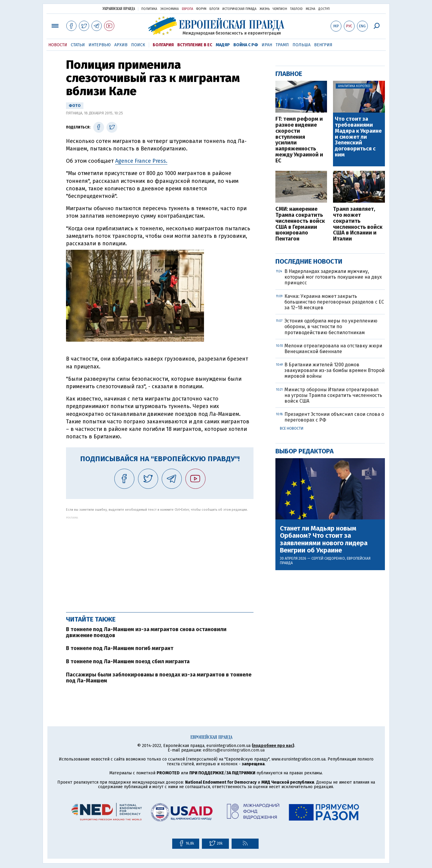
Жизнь (265, 9)
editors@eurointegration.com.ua (234, 750)
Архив (121, 45)
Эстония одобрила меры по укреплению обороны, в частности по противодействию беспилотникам (331, 327)
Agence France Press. (141, 161)
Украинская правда (119, 9)
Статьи (78, 45)
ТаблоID (296, 9)
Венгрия (323, 45)
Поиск (138, 45)
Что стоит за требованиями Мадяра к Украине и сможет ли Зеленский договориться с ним (358, 137)
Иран (267, 45)
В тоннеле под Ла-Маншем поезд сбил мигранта (128, 661)
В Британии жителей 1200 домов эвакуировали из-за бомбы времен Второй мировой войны (334, 370)
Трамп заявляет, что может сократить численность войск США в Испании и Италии (358, 224)
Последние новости (309, 261)
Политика (149, 9)
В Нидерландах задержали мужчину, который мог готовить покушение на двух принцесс (333, 277)
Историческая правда (239, 9)
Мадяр (223, 45)
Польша (301, 45)
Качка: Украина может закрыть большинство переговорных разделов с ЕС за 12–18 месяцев (334, 302)
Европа (187, 9)
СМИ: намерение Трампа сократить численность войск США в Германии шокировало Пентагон (300, 224)
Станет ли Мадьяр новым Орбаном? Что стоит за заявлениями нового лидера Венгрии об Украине (324, 539)
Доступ (324, 9)
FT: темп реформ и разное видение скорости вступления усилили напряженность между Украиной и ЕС (299, 140)
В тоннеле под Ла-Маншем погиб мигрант (120, 648)
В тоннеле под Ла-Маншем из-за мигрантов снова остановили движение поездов (146, 632)
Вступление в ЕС (195, 45)
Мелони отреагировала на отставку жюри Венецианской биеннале (333, 349)
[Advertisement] (160, 561)
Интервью (100, 45)
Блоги (214, 9)
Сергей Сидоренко (328, 558)
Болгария (163, 45)
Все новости (292, 428)
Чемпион (280, 9)
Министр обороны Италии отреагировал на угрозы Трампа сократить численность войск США (333, 395)
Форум (201, 9)
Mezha (310, 9)
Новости (58, 45)
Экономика (169, 9)
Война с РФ (246, 45)
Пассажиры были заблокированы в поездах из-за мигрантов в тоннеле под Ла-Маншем (159, 678)
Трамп (282, 45)
